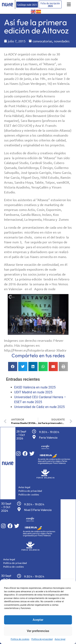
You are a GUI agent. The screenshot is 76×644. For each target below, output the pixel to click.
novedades (62, 41)
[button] (69, 5)
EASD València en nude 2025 (35, 387)
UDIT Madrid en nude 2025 (33, 392)
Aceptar (38, 620)
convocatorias (42, 41)
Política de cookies (20, 639)
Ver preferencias (38, 631)
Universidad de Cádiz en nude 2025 (39, 407)
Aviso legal (60, 639)
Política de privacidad (42, 639)
